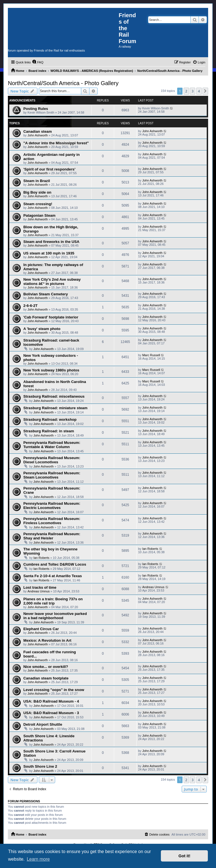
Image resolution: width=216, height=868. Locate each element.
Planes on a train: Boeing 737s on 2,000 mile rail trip (53, 601)
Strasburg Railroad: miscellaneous (54, 396)
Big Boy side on (37, 192)
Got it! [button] (184, 856)
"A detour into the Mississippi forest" (56, 143)
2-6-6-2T (31, 306)
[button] (205, 91)
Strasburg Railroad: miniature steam (55, 408)
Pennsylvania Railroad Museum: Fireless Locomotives (52, 521)
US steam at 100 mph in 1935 (49, 253)
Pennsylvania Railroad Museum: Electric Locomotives (52, 506)
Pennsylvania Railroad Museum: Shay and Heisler (52, 536)
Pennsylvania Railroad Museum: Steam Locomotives (52, 475)
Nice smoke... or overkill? (46, 667)
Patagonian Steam (39, 215)
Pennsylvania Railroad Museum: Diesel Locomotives (52, 460)
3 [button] (193, 91)
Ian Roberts (41, 558)
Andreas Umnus (39, 591)
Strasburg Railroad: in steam (49, 431)
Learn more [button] (38, 859)
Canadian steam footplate (46, 678)
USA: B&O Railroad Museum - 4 (51, 701)
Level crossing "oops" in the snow (54, 690)
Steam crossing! (38, 204)
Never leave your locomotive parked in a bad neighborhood (55, 616)
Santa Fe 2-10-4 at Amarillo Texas (53, 576)
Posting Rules (36, 109)
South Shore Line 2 (40, 766)
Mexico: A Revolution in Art (47, 640)
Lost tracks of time (40, 587)
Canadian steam (38, 131)
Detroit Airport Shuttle (43, 724)
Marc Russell (151, 355)
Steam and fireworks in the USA (51, 242)
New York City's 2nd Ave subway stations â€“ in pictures (52, 282)
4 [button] (199, 91)
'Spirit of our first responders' (49, 169)
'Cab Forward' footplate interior (51, 317)
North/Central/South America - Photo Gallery (63, 83)
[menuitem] (38, 62)
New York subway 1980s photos (51, 370)
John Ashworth (38, 135)
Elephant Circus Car (41, 629)
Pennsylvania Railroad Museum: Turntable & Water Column (52, 445)
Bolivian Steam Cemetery (46, 294)
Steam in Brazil (37, 181)
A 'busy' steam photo (42, 329)
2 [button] (186, 91)
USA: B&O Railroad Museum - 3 (51, 713)
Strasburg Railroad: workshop (50, 419)
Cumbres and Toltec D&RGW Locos (55, 564)
